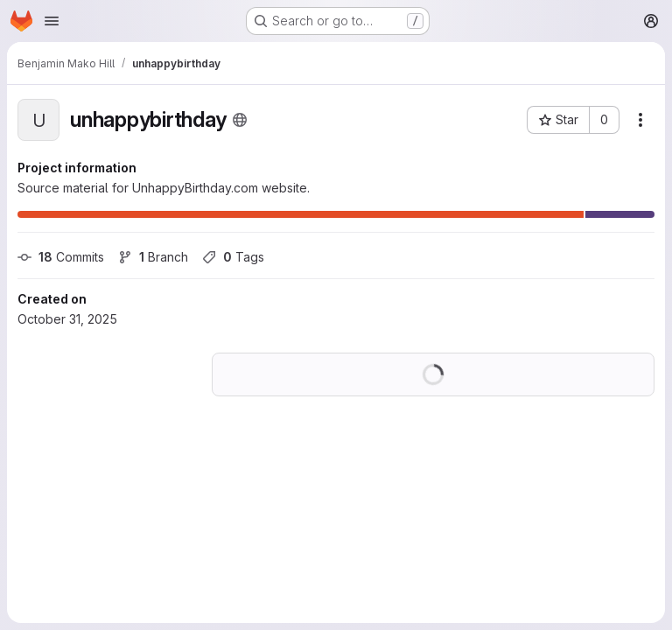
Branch (153, 257)
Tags (233, 257)
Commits (61, 257)
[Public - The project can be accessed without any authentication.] (240, 120)
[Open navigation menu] (52, 21)
